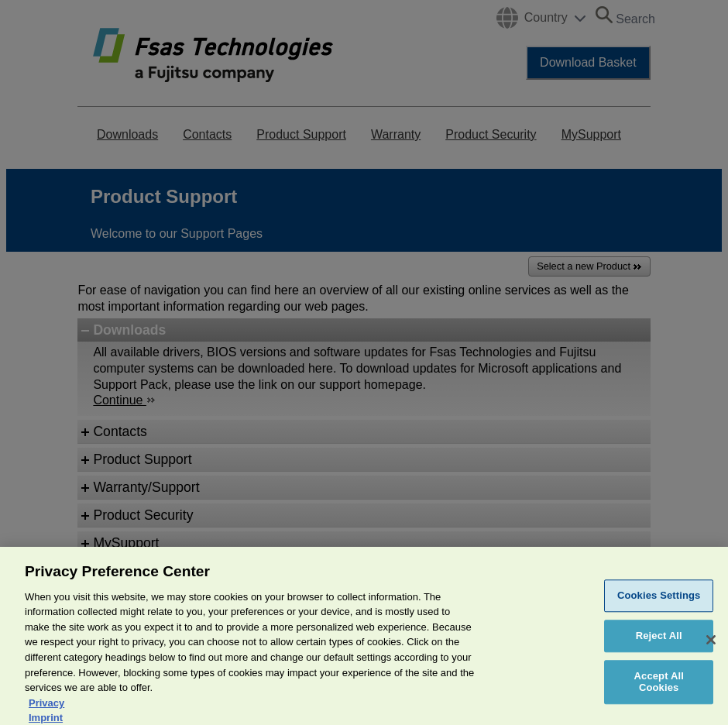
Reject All (659, 648)
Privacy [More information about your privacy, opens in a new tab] (46, 715)
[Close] (711, 652)
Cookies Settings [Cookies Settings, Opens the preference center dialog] (659, 608)
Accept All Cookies (659, 694)
